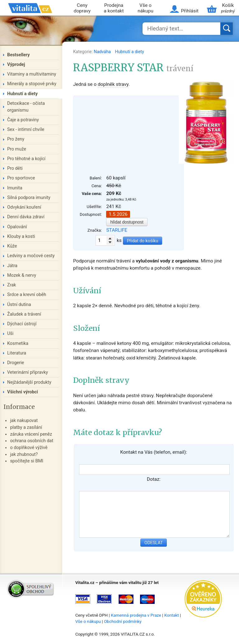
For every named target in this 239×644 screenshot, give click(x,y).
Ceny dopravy (82, 8)
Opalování (17, 227)
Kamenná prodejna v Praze (136, 615)
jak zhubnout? (24, 454)
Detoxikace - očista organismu (26, 107)
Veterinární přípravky (28, 372)
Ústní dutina (19, 305)
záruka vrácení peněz (31, 434)
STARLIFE (117, 230)
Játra (12, 266)
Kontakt (172, 615)
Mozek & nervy (22, 275)
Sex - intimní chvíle (26, 130)
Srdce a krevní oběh (27, 295)
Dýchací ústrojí (22, 324)
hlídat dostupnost (127, 222)
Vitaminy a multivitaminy (32, 74)
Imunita (15, 188)
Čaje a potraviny (23, 120)
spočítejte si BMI (27, 461)
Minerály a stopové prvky (32, 84)
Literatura (17, 353)
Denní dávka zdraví (26, 217)
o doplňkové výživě (29, 448)
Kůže (12, 246)
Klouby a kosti (21, 236)
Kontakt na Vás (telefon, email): (154, 452)
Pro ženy (16, 139)
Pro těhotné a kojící (26, 159)
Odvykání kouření (24, 207)
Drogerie (16, 363)
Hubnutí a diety (130, 52)
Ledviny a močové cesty (31, 256)
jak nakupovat (24, 421)
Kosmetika (18, 343)
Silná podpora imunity (29, 198)
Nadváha (103, 52)
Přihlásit (190, 11)
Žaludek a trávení (24, 314)
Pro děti (15, 168)
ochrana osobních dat (32, 441)
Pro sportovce (21, 178)
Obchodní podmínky (123, 621)
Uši (10, 334)
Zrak (12, 285)
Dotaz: (154, 479)
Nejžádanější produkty (29, 382)
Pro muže (17, 149)
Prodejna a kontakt (114, 8)
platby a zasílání (26, 427)
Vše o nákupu (145, 8)
